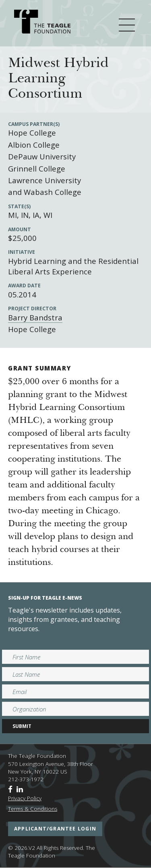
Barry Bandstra (35, 317)
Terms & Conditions (33, 809)
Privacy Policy (25, 798)
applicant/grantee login (55, 829)
